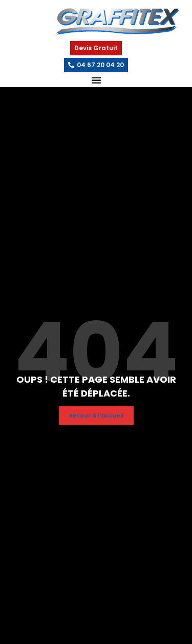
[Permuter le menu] (96, 80)
